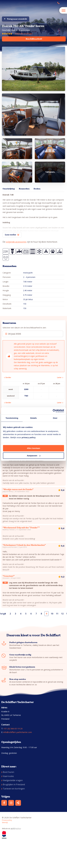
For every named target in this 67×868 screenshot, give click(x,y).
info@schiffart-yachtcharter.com (18, 732)
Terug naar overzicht (16, 19)
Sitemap (5, 822)
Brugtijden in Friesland (13, 784)
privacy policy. (29, 437)
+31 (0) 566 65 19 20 (13, 729)
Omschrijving (9, 189)
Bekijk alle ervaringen (24, 34)
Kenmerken (24, 189)
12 (62, 614)
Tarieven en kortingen (13, 789)
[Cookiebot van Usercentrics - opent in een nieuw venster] (53, 411)
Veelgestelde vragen (12, 780)
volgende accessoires (16, 242)
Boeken (37, 189)
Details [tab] (33, 418)
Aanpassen (34, 456)
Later (60, 377)
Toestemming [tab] (12, 418)
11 (57, 614)
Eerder (8, 377)
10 (52, 614)
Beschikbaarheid (34, 39)
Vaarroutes (8, 776)
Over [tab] (55, 418)
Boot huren (8, 772)
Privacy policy (7, 820)
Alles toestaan (33, 448)
